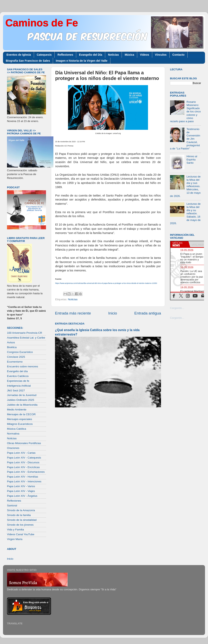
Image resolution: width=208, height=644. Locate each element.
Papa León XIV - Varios (21, 486)
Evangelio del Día (91, 55)
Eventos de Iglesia (19, 55)
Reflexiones (65, 55)
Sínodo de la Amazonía (21, 510)
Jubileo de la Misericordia (22, 405)
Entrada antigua (148, 313)
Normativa (13, 434)
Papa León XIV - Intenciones (24, 481)
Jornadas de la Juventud (22, 395)
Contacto (178, 55)
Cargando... (177, 308)
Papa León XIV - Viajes (21, 491)
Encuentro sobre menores (22, 366)
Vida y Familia (15, 530)
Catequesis (44, 55)
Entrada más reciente (73, 313)
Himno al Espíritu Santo (192, 160)
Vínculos (161, 55)
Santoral (12, 505)
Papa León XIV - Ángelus (22, 496)
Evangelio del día (17, 371)
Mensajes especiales (19, 419)
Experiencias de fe (18, 381)
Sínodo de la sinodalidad (22, 520)
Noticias (113, 55)
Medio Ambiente (17, 410)
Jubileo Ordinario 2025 (21, 400)
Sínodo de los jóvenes (20, 525)
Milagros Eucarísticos (20, 424)
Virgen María (15, 539)
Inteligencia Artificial (19, 386)
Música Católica (16, 429)
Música (129, 55)
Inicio (113, 313)
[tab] (179, 244)
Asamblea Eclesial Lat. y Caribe (26, 338)
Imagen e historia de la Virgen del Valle (82, 61)
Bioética (12, 347)
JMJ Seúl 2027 (16, 391)
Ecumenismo (15, 362)
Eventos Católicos (18, 376)
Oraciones (13, 448)
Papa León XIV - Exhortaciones (26, 472)
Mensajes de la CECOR (21, 414)
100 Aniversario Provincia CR (25, 333)
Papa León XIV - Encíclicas (23, 467)
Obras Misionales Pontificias (24, 443)
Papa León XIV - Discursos (23, 462)
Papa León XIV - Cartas (21, 453)
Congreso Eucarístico (20, 352)
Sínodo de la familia (19, 515)
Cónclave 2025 (16, 357)
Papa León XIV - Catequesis (24, 458)
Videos (145, 55)
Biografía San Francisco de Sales (28, 61)
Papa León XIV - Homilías (22, 477)
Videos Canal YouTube (21, 534)
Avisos (11, 342)
